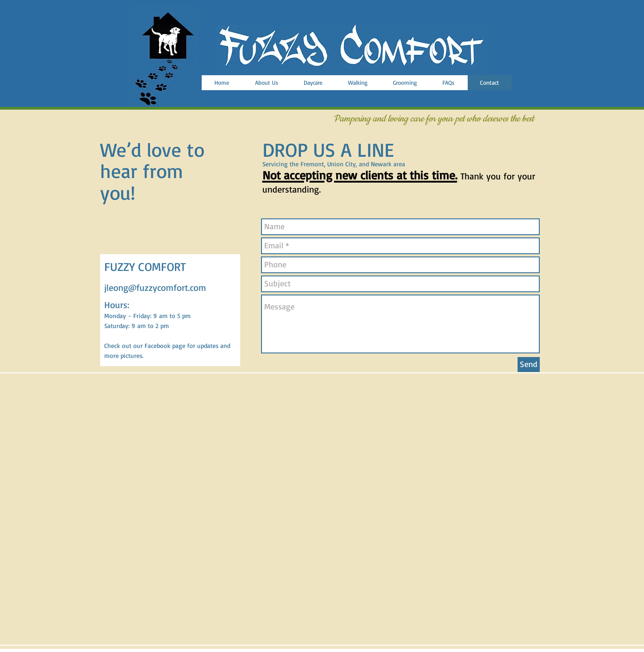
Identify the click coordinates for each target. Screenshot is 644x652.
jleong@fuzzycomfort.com (155, 287)
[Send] (529, 365)
